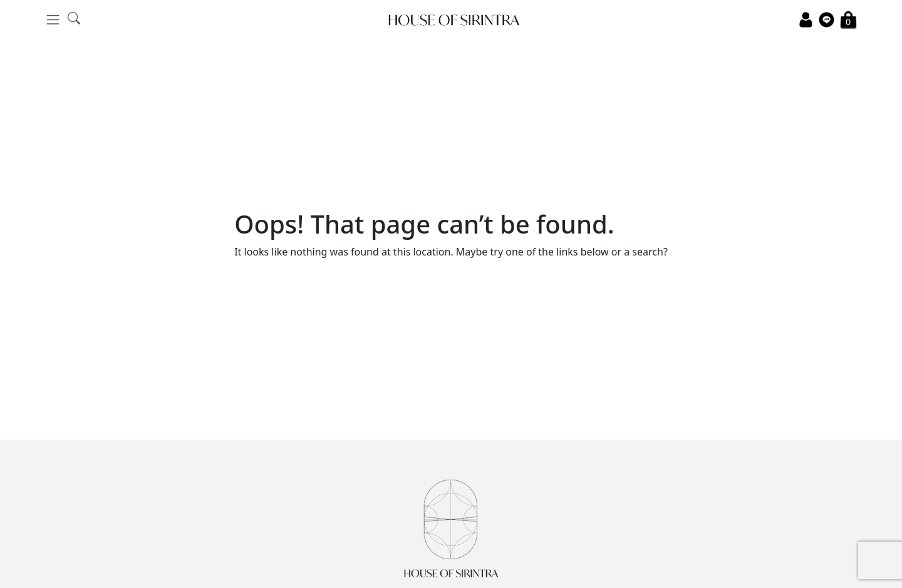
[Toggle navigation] (53, 20)
